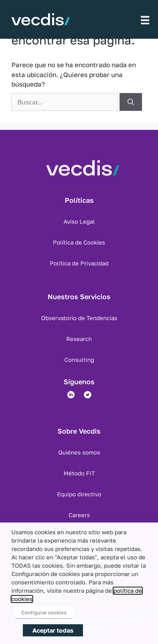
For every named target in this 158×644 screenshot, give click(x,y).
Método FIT (79, 473)
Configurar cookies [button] (44, 612)
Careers (79, 515)
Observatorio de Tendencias (79, 318)
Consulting (79, 360)
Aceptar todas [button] (53, 630)
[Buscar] (131, 102)
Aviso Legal (79, 221)
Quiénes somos (79, 452)
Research (79, 339)
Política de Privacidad (79, 263)
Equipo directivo (79, 494)
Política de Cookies (79, 242)
